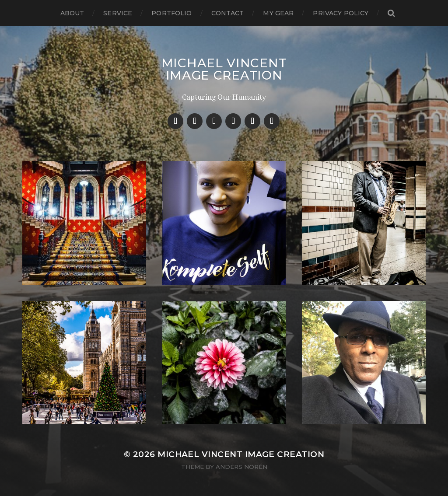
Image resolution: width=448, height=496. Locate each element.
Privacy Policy (341, 13)
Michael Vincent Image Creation (224, 69)
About (72, 13)
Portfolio (171, 13)
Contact (228, 13)
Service (118, 13)
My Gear (278, 13)
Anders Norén (241, 467)
